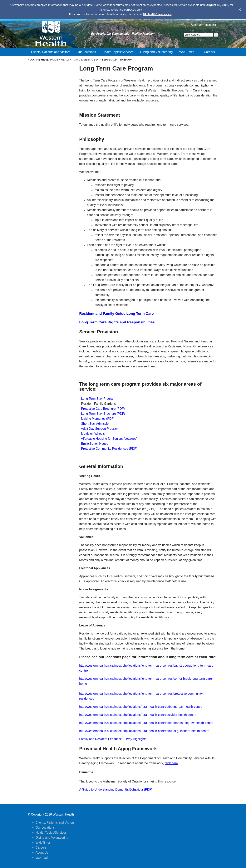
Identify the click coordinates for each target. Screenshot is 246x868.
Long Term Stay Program (98, 399)
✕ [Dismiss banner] (240, 10)
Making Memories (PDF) (98, 419)
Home (54, 60)
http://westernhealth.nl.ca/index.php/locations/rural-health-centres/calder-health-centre (138, 715)
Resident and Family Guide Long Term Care (117, 314)
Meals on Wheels (93, 434)
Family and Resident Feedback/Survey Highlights (113, 739)
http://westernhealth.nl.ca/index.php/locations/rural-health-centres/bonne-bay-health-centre (141, 707)
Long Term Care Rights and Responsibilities (117, 322)
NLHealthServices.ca (157, 14)
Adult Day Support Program (100, 429)
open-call (210, 25)
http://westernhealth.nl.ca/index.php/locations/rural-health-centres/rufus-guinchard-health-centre (144, 731)
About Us (197, 25)
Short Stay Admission (96, 424)
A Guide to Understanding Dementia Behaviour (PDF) (116, 790)
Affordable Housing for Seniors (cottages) (109, 439)
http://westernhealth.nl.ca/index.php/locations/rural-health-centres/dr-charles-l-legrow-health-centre (146, 723)
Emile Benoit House (95, 444)
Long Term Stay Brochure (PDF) (103, 414)
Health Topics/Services (79, 60)
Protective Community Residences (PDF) (109, 449)
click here (171, 763)
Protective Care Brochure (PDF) (103, 409)
